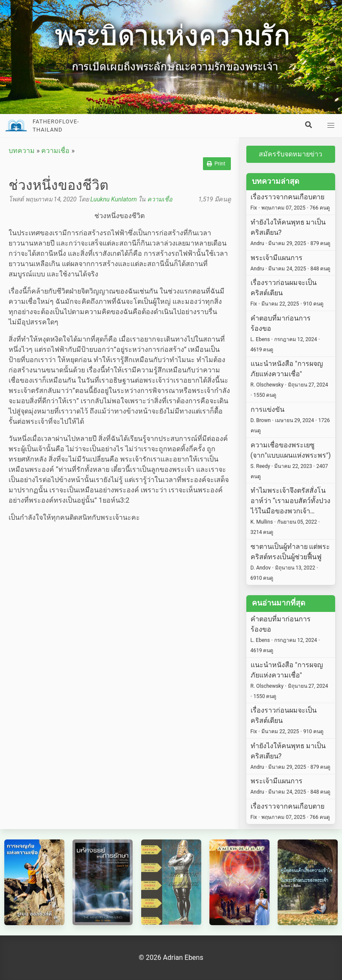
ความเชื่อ (55, 151)
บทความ (22, 151)
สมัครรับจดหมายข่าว (291, 154)
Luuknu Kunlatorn (113, 199)
